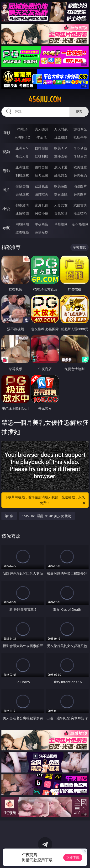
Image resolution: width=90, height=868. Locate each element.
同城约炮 (22, 224)
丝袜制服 (42, 156)
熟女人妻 (22, 156)
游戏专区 (80, 129)
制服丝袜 (22, 175)
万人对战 (61, 129)
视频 (6, 152)
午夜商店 (42, 224)
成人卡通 (61, 167)
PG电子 (22, 129)
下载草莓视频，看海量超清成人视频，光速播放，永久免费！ (45, 500)
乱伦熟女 (61, 175)
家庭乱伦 (42, 205)
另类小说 (42, 213)
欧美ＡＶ (61, 148)
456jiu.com (45, 100)
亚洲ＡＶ (22, 148)
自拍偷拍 (42, 148)
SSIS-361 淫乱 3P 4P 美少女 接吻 (47, 516)
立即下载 (73, 857)
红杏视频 (22, 232)
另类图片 (80, 194)
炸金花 (42, 137)
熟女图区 (61, 194)
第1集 (9, 516)
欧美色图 (61, 186)
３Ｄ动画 (80, 148)
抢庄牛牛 (80, 137)
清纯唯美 (42, 194)
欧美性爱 (80, 167)
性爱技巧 (80, 213)
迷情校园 (22, 213)
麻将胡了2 (22, 137)
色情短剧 (42, 232)
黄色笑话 (61, 213)
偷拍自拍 (42, 167)
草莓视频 (61, 224)
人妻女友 (61, 205)
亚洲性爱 (22, 167)
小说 (6, 209)
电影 (6, 171)
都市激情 (22, 205)
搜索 (79, 112)
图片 (6, 190)
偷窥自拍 (22, 186)
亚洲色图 (42, 186)
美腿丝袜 (22, 194)
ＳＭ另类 (80, 156)
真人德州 (42, 129)
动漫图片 (80, 186)
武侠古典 (80, 205)
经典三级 (42, 175)
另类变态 (80, 175)
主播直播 (61, 156)
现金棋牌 (61, 137)
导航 (6, 228)
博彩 (6, 133)
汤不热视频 (80, 224)
